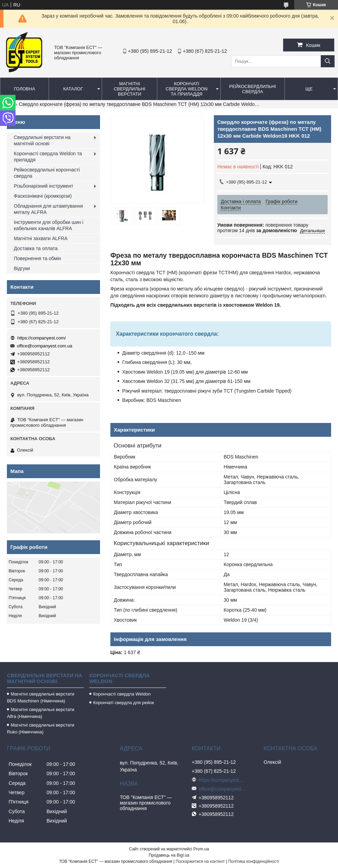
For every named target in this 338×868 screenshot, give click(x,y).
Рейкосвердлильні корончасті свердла (47, 173)
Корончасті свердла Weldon (122, 694)
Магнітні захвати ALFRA (41, 238)
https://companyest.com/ (42, 338)
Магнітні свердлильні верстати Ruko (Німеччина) (41, 728)
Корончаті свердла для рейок (124, 703)
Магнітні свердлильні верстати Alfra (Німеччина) (41, 713)
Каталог (73, 89)
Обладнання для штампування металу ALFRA (48, 209)
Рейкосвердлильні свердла (253, 89)
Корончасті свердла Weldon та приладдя (48, 157)
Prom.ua (201, 849)
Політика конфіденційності (254, 861)
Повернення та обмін (37, 258)
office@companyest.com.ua (44, 346)
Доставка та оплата (36, 248)
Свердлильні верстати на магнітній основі (42, 140)
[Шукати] (328, 61)
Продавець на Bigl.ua (169, 855)
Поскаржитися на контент (200, 861)
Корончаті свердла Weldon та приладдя (186, 89)
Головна (24, 89)
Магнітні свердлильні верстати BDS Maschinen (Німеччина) (41, 697)
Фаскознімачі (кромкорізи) (43, 196)
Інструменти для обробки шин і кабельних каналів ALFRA (49, 225)
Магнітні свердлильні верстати (130, 89)
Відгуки (22, 268)
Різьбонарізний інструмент (43, 186)
